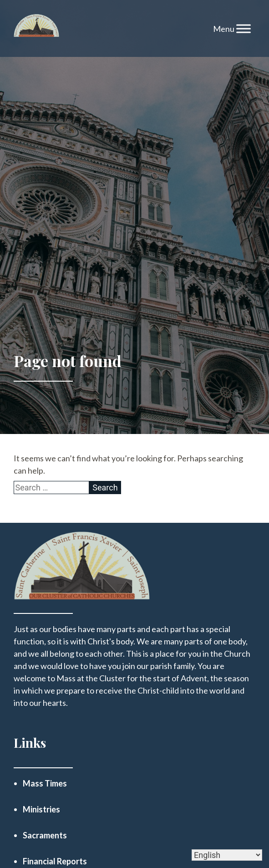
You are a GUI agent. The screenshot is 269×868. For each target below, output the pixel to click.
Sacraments (45, 835)
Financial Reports (55, 861)
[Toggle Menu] (244, 28)
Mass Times (45, 783)
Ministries (41, 809)
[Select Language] (227, 855)
